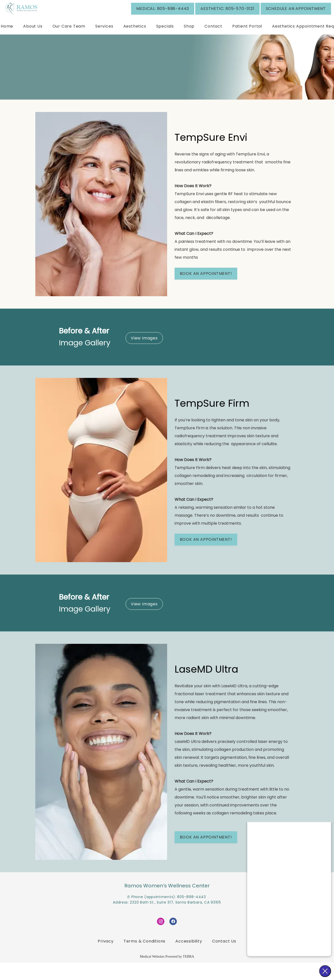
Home (7, 41)
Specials (165, 41)
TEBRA (189, 974)
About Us (33, 41)
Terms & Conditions (144, 959)
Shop (189, 41)
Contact (213, 41)
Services (104, 41)
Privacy (106, 959)
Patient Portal (247, 41)
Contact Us (224, 959)
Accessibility (189, 959)
